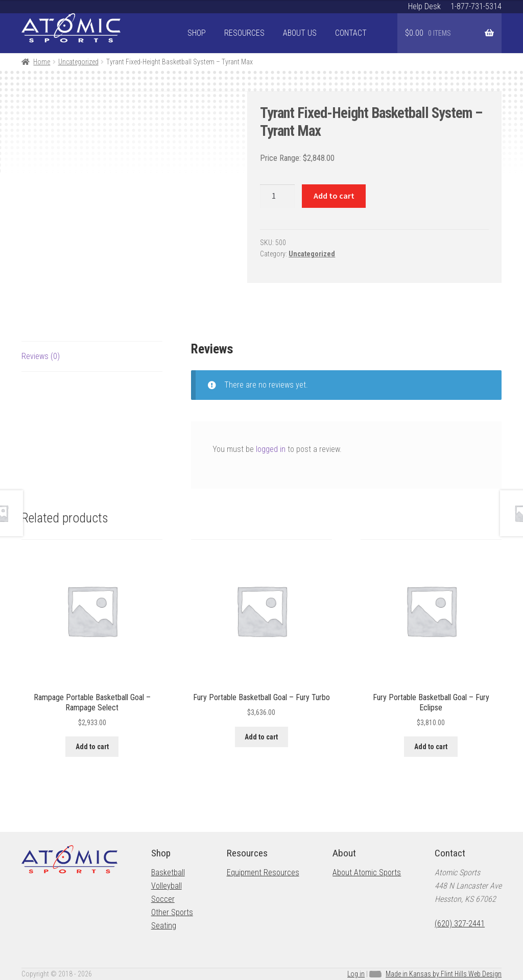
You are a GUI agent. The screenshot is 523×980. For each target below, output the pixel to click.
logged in (271, 449)
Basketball (168, 873)
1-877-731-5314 (476, 6)
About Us (300, 33)
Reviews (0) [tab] (41, 356)
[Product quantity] (277, 196)
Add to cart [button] (92, 747)
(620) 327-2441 (460, 924)
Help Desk (424, 6)
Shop (197, 33)
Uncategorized (78, 62)
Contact (351, 33)
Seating (164, 926)
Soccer (163, 899)
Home (42, 62)
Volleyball (167, 886)
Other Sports (172, 912)
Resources (244, 33)
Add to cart (334, 196)
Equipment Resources (263, 873)
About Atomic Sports (367, 873)
